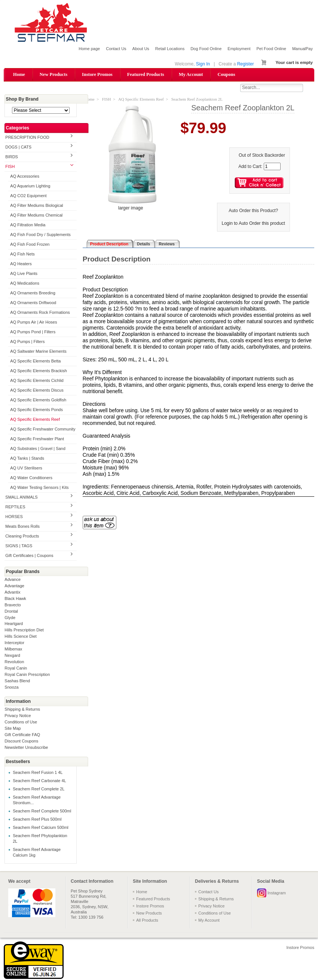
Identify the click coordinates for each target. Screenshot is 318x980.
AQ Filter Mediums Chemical (36, 216)
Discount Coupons (21, 742)
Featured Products (146, 74)
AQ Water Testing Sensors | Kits (39, 488)
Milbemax (13, 650)
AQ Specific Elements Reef (35, 420)
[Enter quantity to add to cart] (272, 167)
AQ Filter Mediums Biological (36, 206)
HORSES (14, 517)
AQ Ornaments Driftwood (33, 303)
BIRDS (12, 157)
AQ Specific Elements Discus (37, 391)
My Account (191, 74)
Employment (239, 49)
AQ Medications (25, 284)
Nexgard (12, 656)
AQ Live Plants (24, 274)
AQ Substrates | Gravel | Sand (38, 449)
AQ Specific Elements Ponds (36, 410)
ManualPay (302, 49)
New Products (53, 74)
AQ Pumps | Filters (27, 342)
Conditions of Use (21, 723)
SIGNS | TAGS (19, 546)
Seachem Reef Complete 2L (39, 789)
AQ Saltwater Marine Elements (38, 352)
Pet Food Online (271, 49)
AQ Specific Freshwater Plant (37, 439)
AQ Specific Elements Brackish (39, 371)
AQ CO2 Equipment (28, 196)
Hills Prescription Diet (24, 631)
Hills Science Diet (21, 637)
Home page (89, 49)
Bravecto (13, 605)
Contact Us (116, 49)
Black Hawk (15, 599)
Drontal (11, 612)
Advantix (12, 592)
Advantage (14, 586)
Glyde (10, 618)
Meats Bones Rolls (22, 527)
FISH (10, 167)
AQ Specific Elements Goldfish (38, 400)
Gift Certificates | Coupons (29, 556)
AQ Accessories (25, 177)
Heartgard (14, 624)
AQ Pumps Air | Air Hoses (33, 322)
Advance (13, 580)
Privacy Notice (18, 716)
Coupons (226, 74)
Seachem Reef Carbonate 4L (39, 781)
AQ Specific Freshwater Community (43, 429)
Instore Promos (97, 74)
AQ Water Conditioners (31, 478)
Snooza (11, 688)
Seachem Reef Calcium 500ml (41, 828)
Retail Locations (170, 49)
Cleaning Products (22, 536)
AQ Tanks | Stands (27, 459)
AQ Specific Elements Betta (35, 361)
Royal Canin (16, 669)
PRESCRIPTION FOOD (27, 138)
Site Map (13, 729)
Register (246, 64)
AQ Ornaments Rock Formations (40, 313)
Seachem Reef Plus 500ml (37, 820)
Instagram (277, 893)
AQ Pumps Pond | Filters (33, 332)
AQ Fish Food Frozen (30, 245)
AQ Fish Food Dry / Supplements (40, 235)
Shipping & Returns (22, 710)
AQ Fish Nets (22, 254)
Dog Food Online (206, 49)
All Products (147, 921)
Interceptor (14, 643)
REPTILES (15, 507)
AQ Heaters (21, 264)
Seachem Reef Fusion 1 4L (38, 773)
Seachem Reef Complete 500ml (42, 811)
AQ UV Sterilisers (26, 468)
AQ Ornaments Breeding (33, 293)
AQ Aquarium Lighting (30, 187)
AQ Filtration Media (28, 226)
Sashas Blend (17, 682)
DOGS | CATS (18, 148)
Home (19, 74)
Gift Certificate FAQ (22, 735)
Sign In (203, 64)
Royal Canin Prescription (27, 675)
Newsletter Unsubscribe (26, 748)
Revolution (14, 662)
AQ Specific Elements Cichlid (37, 381)
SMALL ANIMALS (21, 497)
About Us (141, 49)
